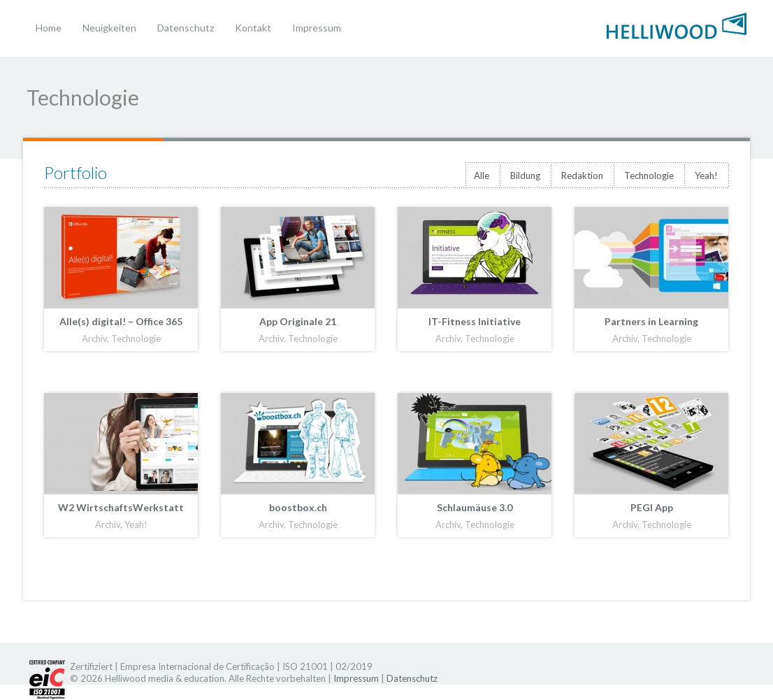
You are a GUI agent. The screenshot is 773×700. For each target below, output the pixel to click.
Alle (482, 176)
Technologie (649, 176)
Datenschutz (186, 28)
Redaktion (582, 176)
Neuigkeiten (109, 28)
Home (49, 28)
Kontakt (253, 28)
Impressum (317, 28)
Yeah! (706, 176)
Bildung (525, 176)
